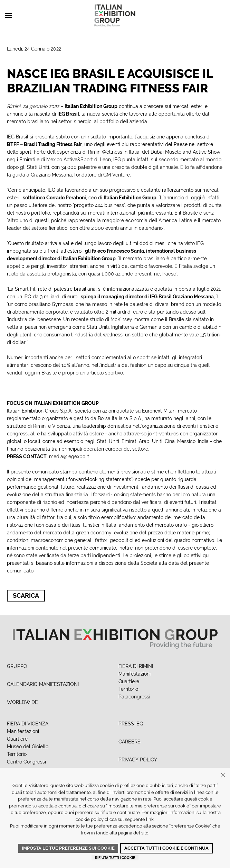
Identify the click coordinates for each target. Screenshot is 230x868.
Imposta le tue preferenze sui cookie (68, 848)
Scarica (26, 595)
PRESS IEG (131, 724)
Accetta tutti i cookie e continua (166, 848)
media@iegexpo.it (69, 456)
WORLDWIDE (22, 702)
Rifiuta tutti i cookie (115, 858)
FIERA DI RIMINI (136, 666)
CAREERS (130, 742)
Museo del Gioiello (28, 747)
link (150, 819)
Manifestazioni (135, 674)
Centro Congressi (26, 762)
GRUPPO (17, 666)
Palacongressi (134, 697)
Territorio (128, 689)
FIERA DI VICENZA (28, 724)
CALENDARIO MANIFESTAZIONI (43, 684)
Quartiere (129, 681)
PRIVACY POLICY (138, 760)
